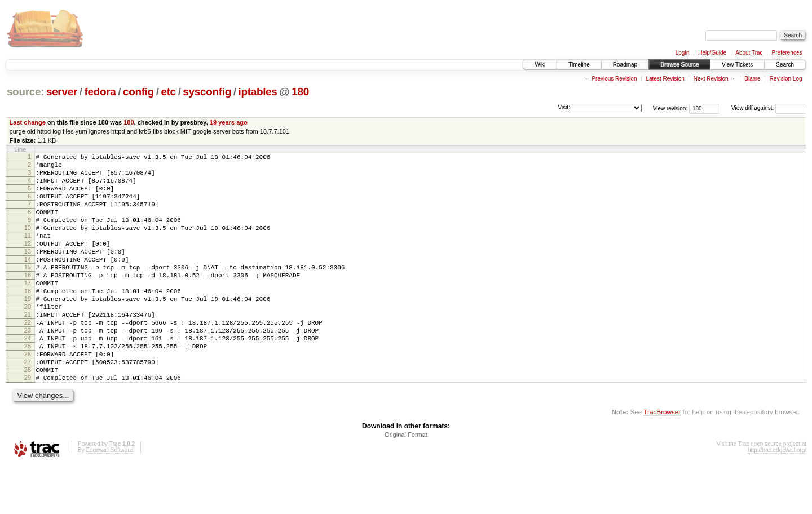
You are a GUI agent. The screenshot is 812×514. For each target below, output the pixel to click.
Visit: (564, 107)
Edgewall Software (109, 499)
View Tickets (737, 65)
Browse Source (679, 65)
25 (28, 387)
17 (28, 310)
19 (28, 329)
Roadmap (625, 65)
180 (300, 92)
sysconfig (207, 92)
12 (28, 262)
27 (28, 406)
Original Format (406, 484)
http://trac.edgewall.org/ (777, 499)
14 (28, 281)
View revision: (670, 108)
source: (25, 92)
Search (785, 65)
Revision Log (786, 79)
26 (28, 396)
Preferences (787, 53)
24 (28, 377)
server (62, 92)
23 (28, 367)
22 (28, 358)
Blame (752, 79)
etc (168, 92)
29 (28, 425)
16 (28, 300)
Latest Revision (665, 79)
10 (28, 243)
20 (28, 339)
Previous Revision (614, 79)
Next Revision (711, 79)
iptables (257, 92)
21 (28, 348)
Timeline (579, 65)
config (138, 92)
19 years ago (229, 122)
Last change (28, 122)
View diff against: (769, 108)
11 (28, 252)
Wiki (540, 65)
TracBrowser (662, 461)
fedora (100, 92)
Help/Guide (712, 53)
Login (682, 53)
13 (28, 272)
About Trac (749, 53)
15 (28, 291)
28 (28, 415)
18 (28, 320)
